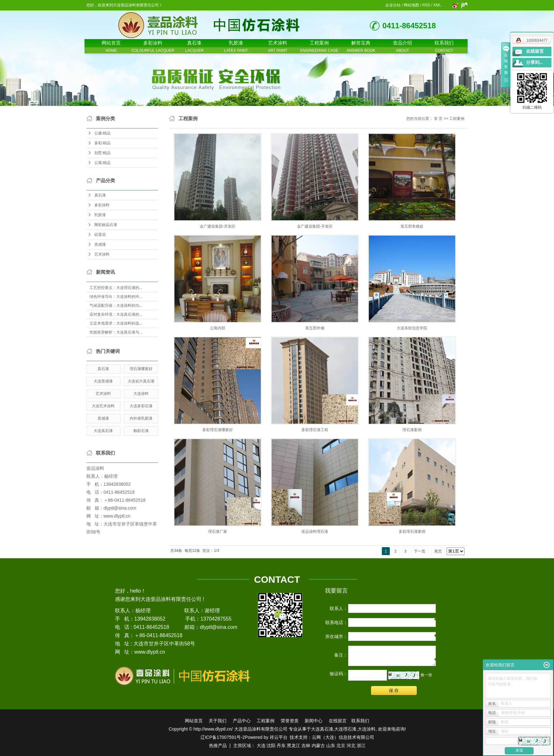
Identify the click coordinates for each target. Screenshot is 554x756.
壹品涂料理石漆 (315, 532)
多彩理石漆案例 (412, 532)
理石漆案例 (412, 430)
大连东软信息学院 (412, 328)
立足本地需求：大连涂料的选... (116, 323)
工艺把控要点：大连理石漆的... (116, 288)
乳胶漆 (100, 215)
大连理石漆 (345, 729)
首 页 (438, 119)
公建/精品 (102, 133)
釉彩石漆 (141, 431)
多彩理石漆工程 (315, 430)
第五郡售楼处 (412, 226)
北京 (341, 746)
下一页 (420, 551)
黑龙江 (294, 746)
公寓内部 (218, 328)
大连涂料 (141, 394)
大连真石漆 (103, 431)
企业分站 (393, 5)
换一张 (426, 675)
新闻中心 (314, 721)
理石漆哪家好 (141, 369)
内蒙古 (318, 746)
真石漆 (100, 195)
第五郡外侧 (315, 328)
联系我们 (360, 721)
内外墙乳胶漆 (141, 418)
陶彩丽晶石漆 (106, 225)
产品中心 (242, 721)
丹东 (281, 746)
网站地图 (411, 5)
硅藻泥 (100, 235)
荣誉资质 (290, 721)
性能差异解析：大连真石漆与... (116, 332)
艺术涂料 (102, 254)
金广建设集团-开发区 (218, 226)
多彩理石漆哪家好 (218, 430)
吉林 (306, 746)
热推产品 (218, 746)
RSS (426, 5)
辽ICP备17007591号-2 (223, 737)
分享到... (534, 62)
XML (437, 5)
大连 (261, 746)
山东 (331, 746)
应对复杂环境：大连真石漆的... (116, 314)
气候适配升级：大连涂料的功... (116, 306)
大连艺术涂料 (103, 406)
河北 (351, 746)
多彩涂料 (102, 205)
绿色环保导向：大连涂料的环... (116, 297)
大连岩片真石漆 (141, 381)
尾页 (438, 551)
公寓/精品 (102, 163)
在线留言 (338, 721)
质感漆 (100, 244)
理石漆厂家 (218, 532)
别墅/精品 (102, 153)
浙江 (361, 746)
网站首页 (194, 721)
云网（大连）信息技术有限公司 (343, 737)
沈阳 (271, 746)
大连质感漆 (103, 381)
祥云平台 (279, 737)
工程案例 (457, 119)
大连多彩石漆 (141, 406)
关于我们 (218, 721)
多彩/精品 (102, 143)
